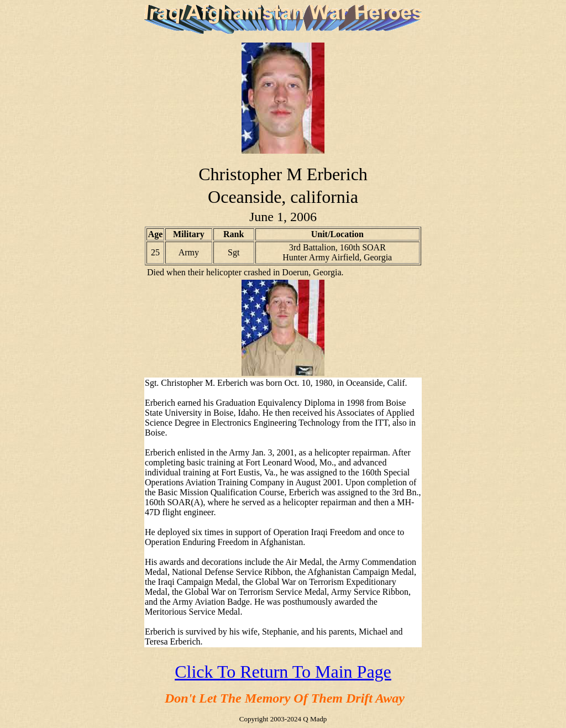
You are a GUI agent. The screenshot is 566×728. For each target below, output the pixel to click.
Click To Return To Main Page (283, 672)
